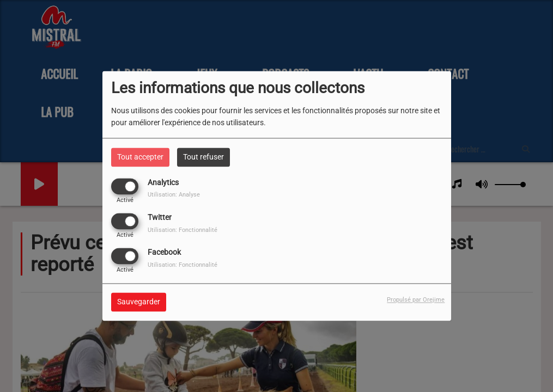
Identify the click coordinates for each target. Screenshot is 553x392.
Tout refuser (203, 157)
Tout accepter (140, 157)
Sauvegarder (139, 302)
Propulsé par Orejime (416, 300)
